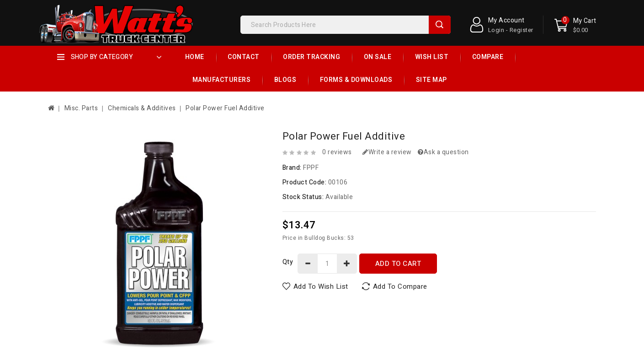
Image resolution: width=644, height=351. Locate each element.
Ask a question (443, 152)
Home (195, 57)
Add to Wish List (321, 286)
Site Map (431, 80)
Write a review (387, 152)
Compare (488, 57)
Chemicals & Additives (142, 108)
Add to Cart (398, 264)
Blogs (285, 80)
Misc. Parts (81, 108)
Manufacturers (222, 80)
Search (440, 25)
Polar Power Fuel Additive (225, 108)
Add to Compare (400, 286)
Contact (244, 57)
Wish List (432, 57)
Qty (288, 262)
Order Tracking (311, 57)
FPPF (311, 168)
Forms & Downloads (356, 80)
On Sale (378, 57)
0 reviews (337, 152)
